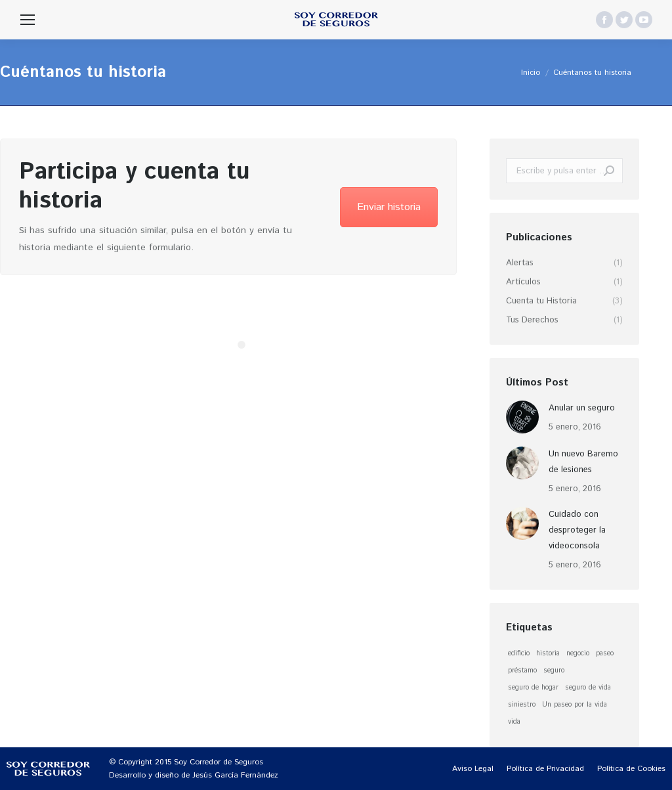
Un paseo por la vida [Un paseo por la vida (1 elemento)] (575, 705)
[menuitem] (473, 769)
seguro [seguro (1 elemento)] (554, 670)
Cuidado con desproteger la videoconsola (577, 530)
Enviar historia (389, 207)
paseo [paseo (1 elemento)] (605, 653)
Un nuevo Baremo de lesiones (583, 462)
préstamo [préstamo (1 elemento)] (522, 670)
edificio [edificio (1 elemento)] (519, 653)
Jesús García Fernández (235, 775)
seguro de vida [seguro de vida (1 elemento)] (588, 688)
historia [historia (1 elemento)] (548, 653)
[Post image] (522, 417)
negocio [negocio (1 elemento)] (578, 653)
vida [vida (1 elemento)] (514, 722)
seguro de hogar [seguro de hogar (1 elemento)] (533, 688)
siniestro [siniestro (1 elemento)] (522, 705)
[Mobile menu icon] (28, 20)
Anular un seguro (582, 408)
